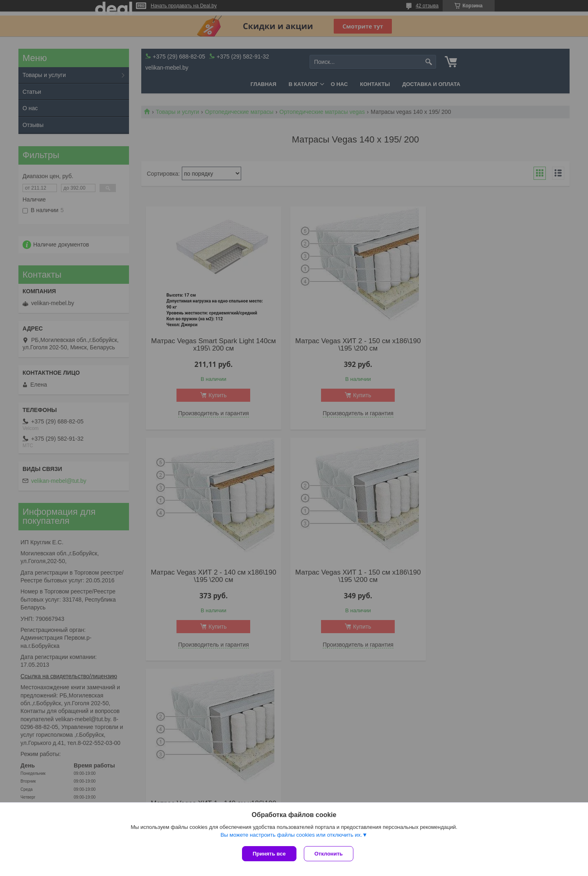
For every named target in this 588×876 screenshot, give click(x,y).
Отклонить (329, 854)
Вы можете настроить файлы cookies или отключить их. (291, 836)
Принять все (269, 854)
